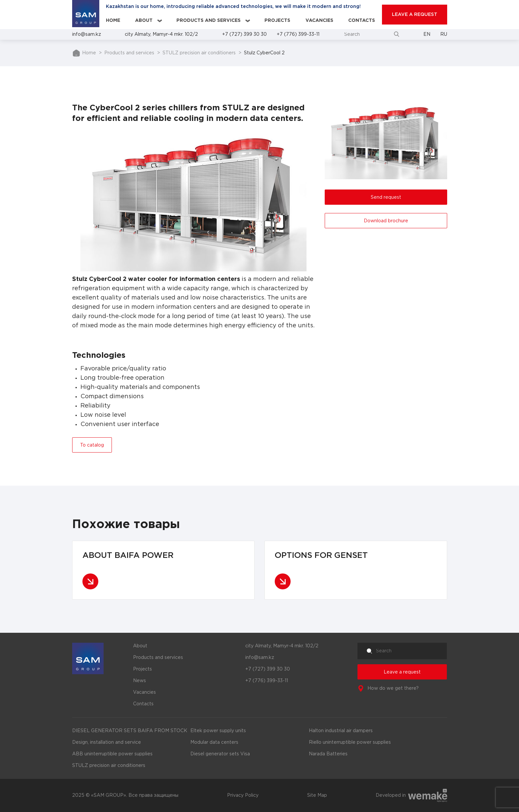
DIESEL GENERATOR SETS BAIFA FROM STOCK (130, 731)
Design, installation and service (107, 742)
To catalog (92, 445)
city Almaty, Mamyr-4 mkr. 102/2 (161, 34)
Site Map (317, 795)
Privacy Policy (243, 795)
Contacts (362, 21)
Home (113, 21)
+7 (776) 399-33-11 (298, 34)
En (427, 34)
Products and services (209, 21)
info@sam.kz (87, 34)
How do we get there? (393, 688)
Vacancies (319, 21)
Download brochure (386, 221)
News (140, 681)
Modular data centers (214, 742)
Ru (444, 34)
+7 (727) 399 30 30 (244, 34)
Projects (277, 21)
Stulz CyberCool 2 (264, 53)
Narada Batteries (328, 754)
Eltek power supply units (218, 731)
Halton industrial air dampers (341, 731)
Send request (386, 197)
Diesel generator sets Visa (220, 754)
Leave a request (402, 672)
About (144, 21)
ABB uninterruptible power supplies (112, 754)
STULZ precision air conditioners (199, 53)
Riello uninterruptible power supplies (350, 742)
